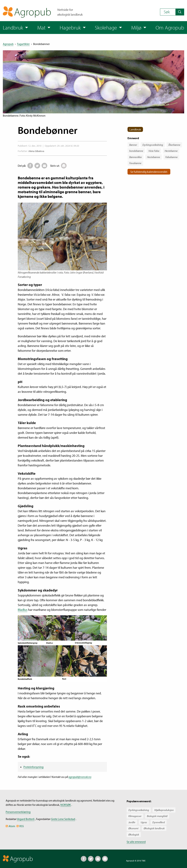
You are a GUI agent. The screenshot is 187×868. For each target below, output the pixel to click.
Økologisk (134, 834)
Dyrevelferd (159, 822)
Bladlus (23, 610)
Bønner (133, 145)
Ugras (144, 822)
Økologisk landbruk (154, 828)
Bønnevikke (135, 157)
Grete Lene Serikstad (63, 819)
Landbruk (135, 129)
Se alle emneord (136, 842)
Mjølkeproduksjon (164, 810)
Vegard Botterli (26, 819)
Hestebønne (171, 151)
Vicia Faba (154, 151)
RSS (22, 826)
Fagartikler (23, 44)
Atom (12, 826)
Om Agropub (170, 28)
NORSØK (66, 805)
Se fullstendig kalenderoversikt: (149, 172)
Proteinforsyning (33, 767)
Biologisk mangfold (157, 816)
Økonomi (133, 828)
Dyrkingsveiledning (153, 145)
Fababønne (171, 157)
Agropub (8, 44)
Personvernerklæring (18, 812)
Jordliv (132, 822)
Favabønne (135, 163)
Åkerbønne (174, 145)
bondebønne (136, 151)
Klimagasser (135, 816)
